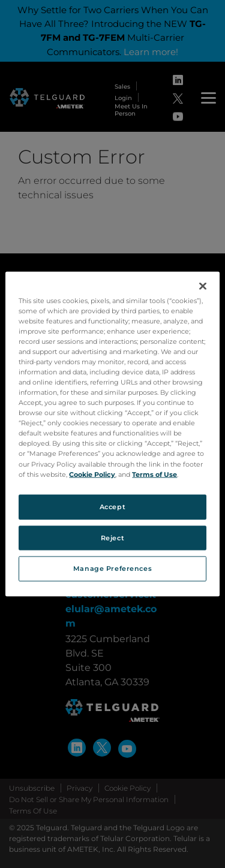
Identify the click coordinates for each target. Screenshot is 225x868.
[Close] (203, 286)
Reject (112, 537)
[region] (112, 434)
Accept (112, 506)
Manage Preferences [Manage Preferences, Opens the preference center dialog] (112, 568)
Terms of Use (154, 474)
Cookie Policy (92, 474)
